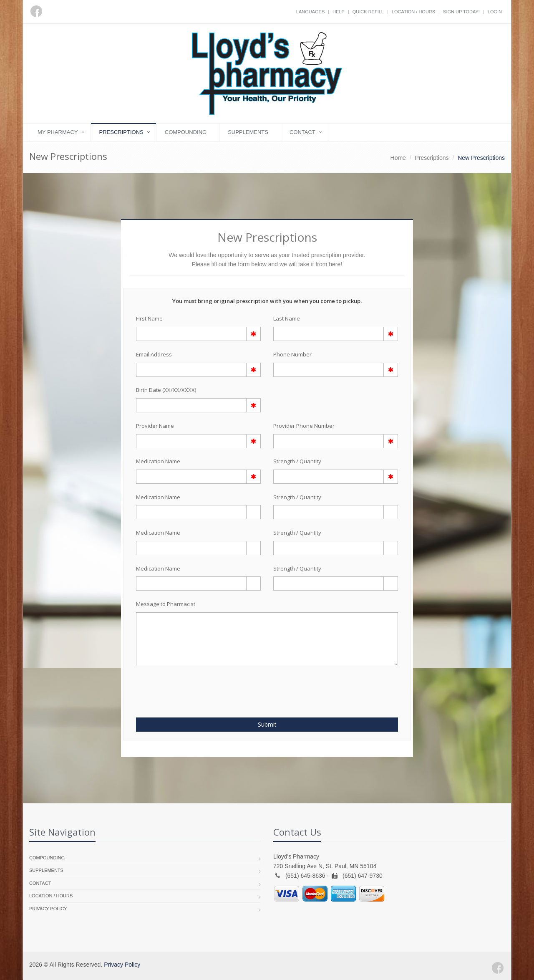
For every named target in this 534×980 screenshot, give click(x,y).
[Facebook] (36, 11)
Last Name (287, 318)
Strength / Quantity (297, 461)
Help (339, 12)
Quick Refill (368, 12)
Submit (267, 724)
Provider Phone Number (304, 426)
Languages (310, 12)
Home (398, 158)
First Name (149, 318)
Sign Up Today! (461, 12)
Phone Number (292, 354)
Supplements (248, 132)
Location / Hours (413, 12)
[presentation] (185, 687)
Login (495, 12)
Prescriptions (121, 132)
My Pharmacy (58, 132)
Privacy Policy (48, 909)
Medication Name (158, 461)
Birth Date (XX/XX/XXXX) (166, 390)
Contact (302, 132)
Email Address (154, 354)
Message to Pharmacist (166, 604)
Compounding (186, 132)
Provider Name (155, 426)
